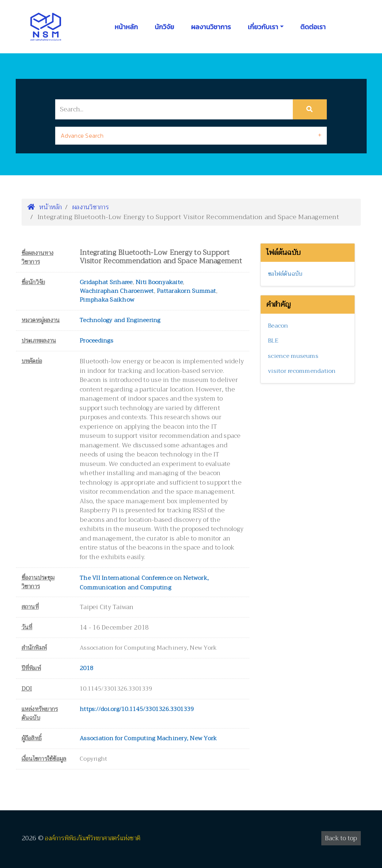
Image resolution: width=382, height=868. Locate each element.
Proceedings (97, 341)
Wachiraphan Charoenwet (117, 291)
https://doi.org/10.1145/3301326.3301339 (137, 709)
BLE (273, 341)
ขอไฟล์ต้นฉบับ (285, 274)
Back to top (341, 838)
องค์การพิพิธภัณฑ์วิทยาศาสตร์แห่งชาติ (93, 838)
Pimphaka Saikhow (107, 300)
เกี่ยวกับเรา (263, 27)
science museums (293, 356)
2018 (86, 668)
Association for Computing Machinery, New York (148, 738)
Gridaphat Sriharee (106, 282)
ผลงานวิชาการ (211, 27)
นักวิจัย (164, 27)
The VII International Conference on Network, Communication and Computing (144, 583)
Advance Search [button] (82, 135)
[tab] (191, 136)
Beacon (278, 326)
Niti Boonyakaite (159, 282)
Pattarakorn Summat (186, 291)
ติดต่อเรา (313, 27)
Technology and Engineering (120, 320)
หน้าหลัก (126, 27)
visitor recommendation (302, 371)
